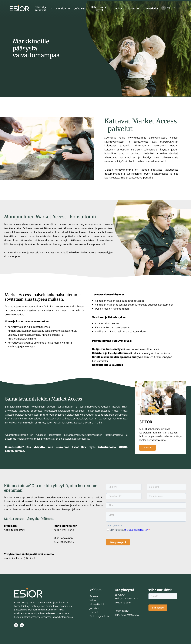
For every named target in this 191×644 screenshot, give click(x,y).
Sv (174, 8)
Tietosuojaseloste (100, 616)
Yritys (131, 9)
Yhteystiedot (151, 9)
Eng (169, 8)
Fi (164, 8)
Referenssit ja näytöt (99, 9)
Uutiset (118, 9)
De (179, 8)
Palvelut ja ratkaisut (41, 9)
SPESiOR (61, 9)
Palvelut (94, 596)
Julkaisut (80, 9)
